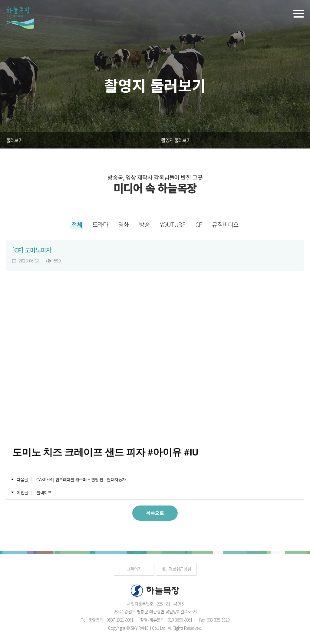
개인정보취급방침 (176, 569)
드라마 (100, 224)
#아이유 (165, 452)
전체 (77, 224)
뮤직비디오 (225, 224)
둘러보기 (14, 140)
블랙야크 (44, 492)
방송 (144, 224)
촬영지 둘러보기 (176, 140)
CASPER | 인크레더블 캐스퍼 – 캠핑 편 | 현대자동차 (81, 479)
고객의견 (134, 569)
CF (199, 224)
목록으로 (155, 513)
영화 (124, 224)
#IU (191, 452)
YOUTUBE (173, 224)
